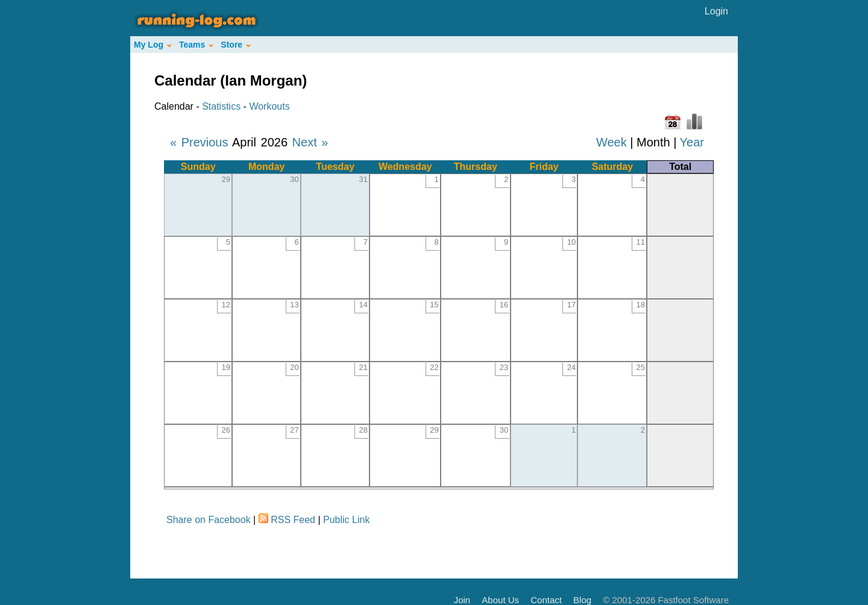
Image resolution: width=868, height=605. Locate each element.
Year (692, 142)
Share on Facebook (209, 520)
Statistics (221, 106)
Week (612, 142)
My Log (153, 45)
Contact (546, 600)
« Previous (199, 142)
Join (462, 600)
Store (236, 45)
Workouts (269, 106)
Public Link (346, 520)
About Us (500, 600)
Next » (310, 142)
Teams (196, 45)
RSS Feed (293, 520)
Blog (582, 600)
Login (716, 11)
